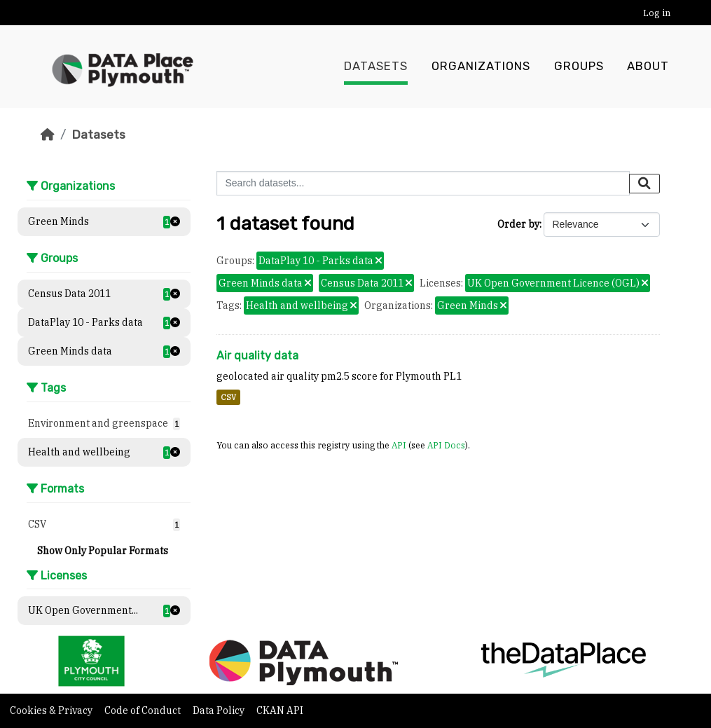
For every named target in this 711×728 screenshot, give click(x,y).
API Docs (446, 445)
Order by (518, 224)
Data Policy (220, 710)
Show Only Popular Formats (103, 551)
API (399, 445)
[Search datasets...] (423, 183)
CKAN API (280, 710)
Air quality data (257, 356)
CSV (228, 397)
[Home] (48, 135)
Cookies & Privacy (52, 710)
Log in (657, 13)
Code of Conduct (144, 710)
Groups (579, 67)
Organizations (481, 67)
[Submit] (644, 184)
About (648, 67)
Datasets (376, 67)
